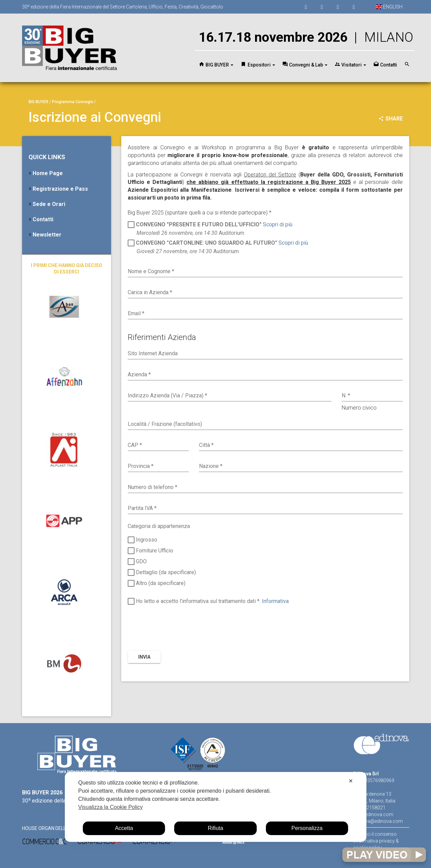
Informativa (275, 601)
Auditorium (210, 228)
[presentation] (179, 628)
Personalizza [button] (307, 828)
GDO (137, 562)
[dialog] (215, 807)
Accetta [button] (124, 828)
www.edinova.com (373, 814)
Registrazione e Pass (60, 189)
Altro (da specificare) (157, 584)
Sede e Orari (49, 204)
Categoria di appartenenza (159, 526)
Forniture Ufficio (150, 551)
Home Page (48, 173)
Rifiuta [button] (215, 828)
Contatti (43, 219)
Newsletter (47, 235)
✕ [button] (351, 781)
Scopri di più (278, 224)
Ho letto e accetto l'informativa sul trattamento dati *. (208, 602)
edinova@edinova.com (378, 821)
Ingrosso (142, 541)
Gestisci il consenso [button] (375, 834)
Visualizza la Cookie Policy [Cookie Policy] (110, 807)
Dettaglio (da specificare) (162, 573)
